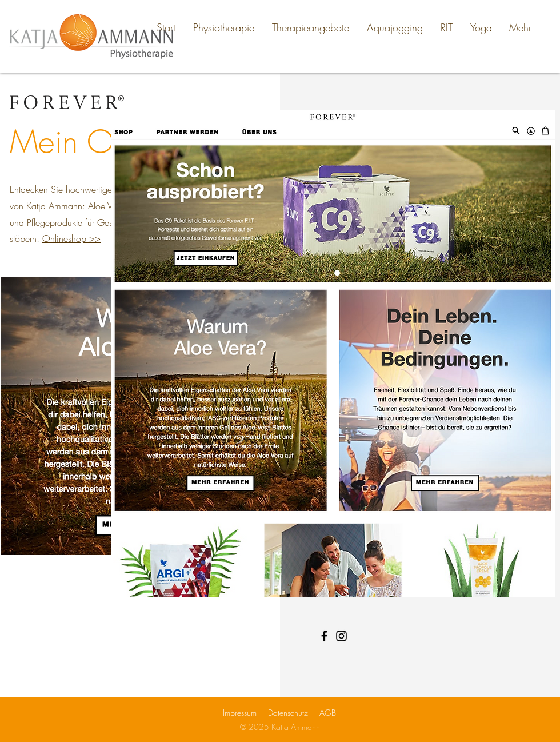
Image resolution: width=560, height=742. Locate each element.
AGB (328, 713)
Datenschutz (288, 713)
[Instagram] (341, 636)
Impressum (240, 713)
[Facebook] (324, 636)
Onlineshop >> (71, 238)
